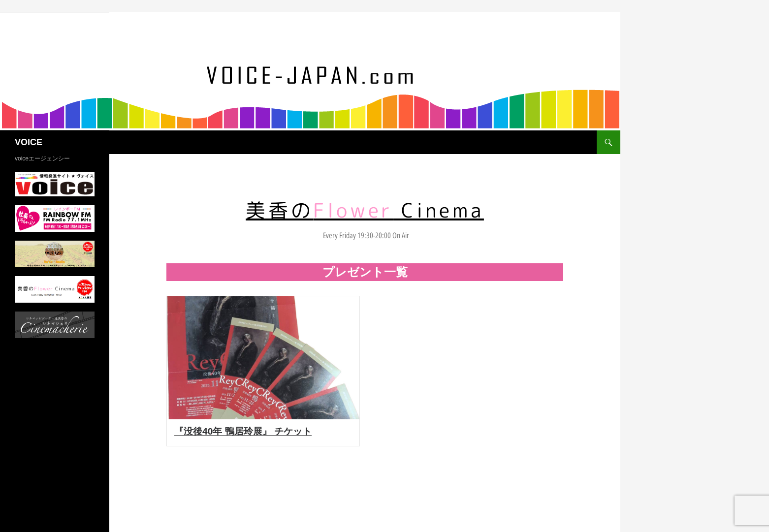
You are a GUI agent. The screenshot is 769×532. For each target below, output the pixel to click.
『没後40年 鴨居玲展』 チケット (243, 431)
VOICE (29, 142)
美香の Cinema (365, 210)
